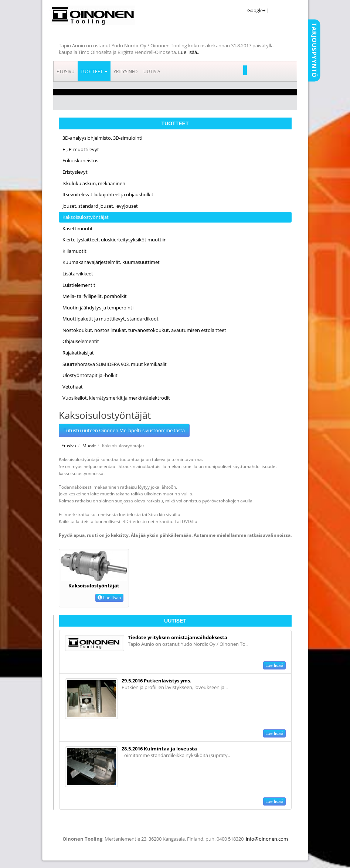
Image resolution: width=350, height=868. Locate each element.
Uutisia (152, 72)
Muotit (89, 446)
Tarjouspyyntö (314, 50)
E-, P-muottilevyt (81, 149)
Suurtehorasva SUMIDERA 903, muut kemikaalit (115, 364)
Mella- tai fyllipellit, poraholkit (95, 296)
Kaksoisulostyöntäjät (86, 217)
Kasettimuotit (78, 228)
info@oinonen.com (267, 839)
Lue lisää (274, 665)
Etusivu (66, 72)
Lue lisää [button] (109, 598)
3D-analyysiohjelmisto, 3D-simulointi (102, 138)
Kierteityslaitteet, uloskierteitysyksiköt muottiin (115, 240)
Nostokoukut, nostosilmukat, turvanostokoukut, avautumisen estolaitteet (144, 330)
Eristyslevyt (75, 172)
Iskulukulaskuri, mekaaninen (94, 183)
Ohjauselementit (81, 341)
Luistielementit (79, 285)
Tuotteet (94, 72)
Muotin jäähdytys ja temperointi (98, 308)
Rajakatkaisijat (78, 353)
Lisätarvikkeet (78, 274)
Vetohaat (73, 387)
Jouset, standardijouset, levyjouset (100, 206)
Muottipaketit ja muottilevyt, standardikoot (111, 319)
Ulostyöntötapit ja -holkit (90, 375)
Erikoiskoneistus (80, 160)
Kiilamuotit (74, 251)
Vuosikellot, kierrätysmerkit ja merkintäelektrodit (116, 398)
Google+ (256, 10)
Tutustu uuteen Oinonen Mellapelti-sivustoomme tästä (124, 430)
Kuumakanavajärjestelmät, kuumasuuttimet (111, 262)
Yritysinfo (125, 72)
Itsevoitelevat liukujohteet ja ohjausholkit (108, 194)
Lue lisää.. (189, 52)
